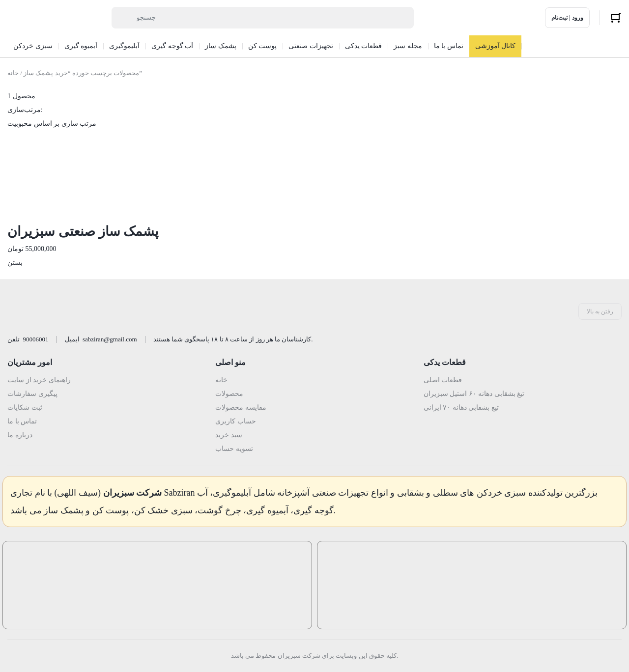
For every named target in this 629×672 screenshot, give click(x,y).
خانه (13, 73)
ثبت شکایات (25, 407)
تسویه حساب (234, 449)
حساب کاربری (236, 421)
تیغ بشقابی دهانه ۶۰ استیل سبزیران (474, 394)
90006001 (36, 339)
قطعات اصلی (443, 380)
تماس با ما (22, 421)
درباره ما (20, 435)
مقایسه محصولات (241, 407)
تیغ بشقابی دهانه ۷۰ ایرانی (461, 407)
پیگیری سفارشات (32, 394)
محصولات (229, 394)
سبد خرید (229, 435)
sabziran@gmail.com (110, 339)
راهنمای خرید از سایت (39, 380)
